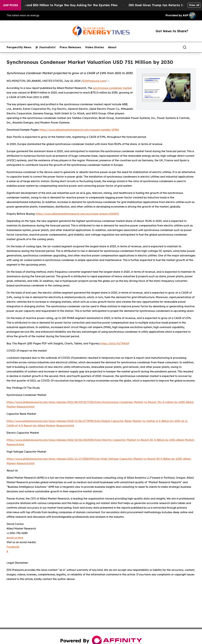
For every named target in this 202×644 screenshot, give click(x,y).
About (112, 47)
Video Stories (95, 47)
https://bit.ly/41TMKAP (115, 343)
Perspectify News (19, 47)
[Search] (185, 47)
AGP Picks (11, 5)
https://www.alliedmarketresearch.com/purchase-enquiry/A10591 (77, 214)
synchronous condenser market (112, 88)
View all (194, 5)
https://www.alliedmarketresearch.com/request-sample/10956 (79, 130)
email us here (15, 538)
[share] (193, 47)
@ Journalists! (45, 47)
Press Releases (70, 47)
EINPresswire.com (94, 81)
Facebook (13, 547)
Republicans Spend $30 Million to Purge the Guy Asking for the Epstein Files (64, 5)
